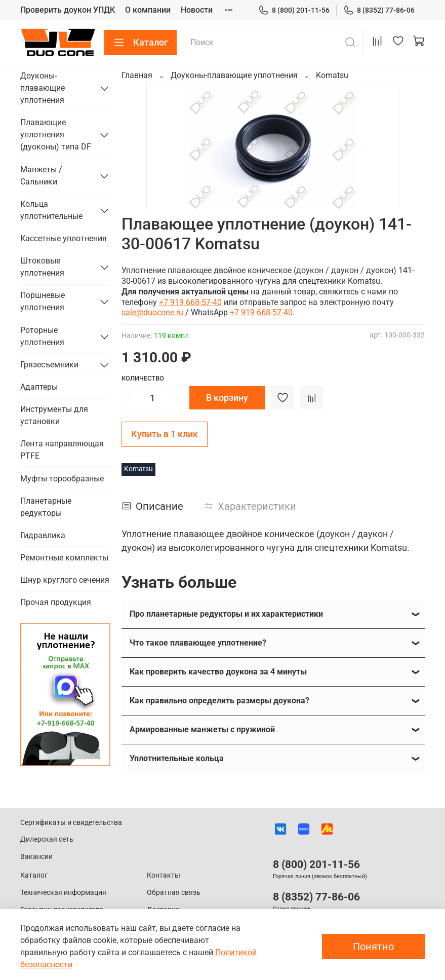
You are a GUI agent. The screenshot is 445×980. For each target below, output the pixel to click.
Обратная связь (174, 893)
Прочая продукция (56, 602)
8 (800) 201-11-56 (294, 10)
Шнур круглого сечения (65, 580)
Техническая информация (63, 893)
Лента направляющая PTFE (62, 450)
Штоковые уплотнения (42, 267)
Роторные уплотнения (42, 336)
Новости (197, 10)
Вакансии (36, 857)
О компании (148, 10)
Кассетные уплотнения (64, 238)
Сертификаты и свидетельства (71, 823)
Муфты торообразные (62, 479)
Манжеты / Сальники (41, 176)
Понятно (373, 947)
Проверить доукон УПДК (68, 10)
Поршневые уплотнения (43, 301)
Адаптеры (39, 387)
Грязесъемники (49, 365)
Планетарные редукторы (46, 507)
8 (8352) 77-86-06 (379, 10)
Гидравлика (43, 535)
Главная (137, 75)
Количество (143, 378)
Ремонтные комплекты (64, 558)
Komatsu (332, 75)
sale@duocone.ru (152, 312)
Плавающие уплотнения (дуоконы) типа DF (56, 135)
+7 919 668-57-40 (190, 302)
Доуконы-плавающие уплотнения (234, 75)
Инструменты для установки (54, 415)
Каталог (140, 43)
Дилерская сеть (47, 839)
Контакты (164, 875)
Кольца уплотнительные (51, 210)
